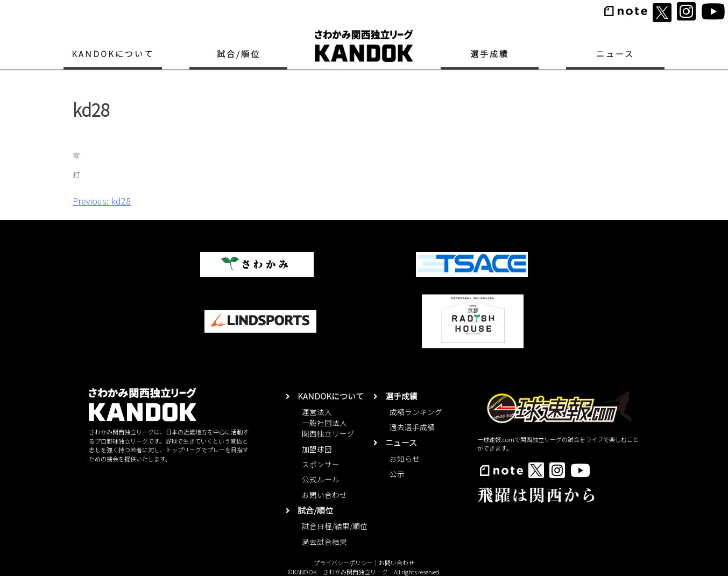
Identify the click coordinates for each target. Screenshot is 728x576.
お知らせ (405, 459)
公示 (397, 474)
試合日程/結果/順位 (335, 526)
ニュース (615, 54)
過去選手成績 (412, 427)
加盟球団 (317, 449)
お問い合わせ (324, 495)
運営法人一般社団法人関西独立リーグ (328, 423)
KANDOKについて (113, 54)
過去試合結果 (324, 542)
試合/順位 (239, 54)
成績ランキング (416, 412)
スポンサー (321, 464)
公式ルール (321, 479)
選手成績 (490, 54)
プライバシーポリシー (343, 563)
